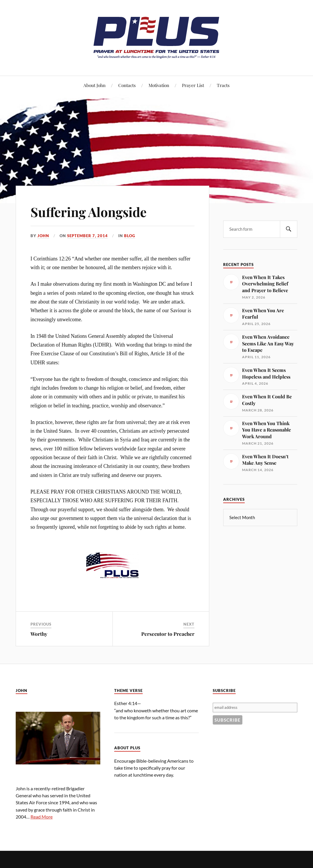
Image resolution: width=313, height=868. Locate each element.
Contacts (127, 85)
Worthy (39, 634)
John (43, 236)
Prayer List (193, 85)
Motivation (159, 85)
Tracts (223, 85)
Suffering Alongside (88, 212)
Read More (42, 817)
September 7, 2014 (87, 236)
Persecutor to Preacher (168, 634)
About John (94, 85)
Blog (130, 236)
